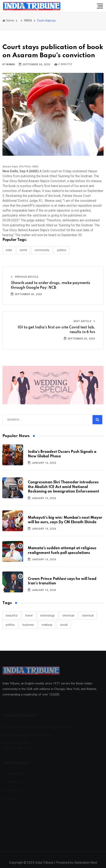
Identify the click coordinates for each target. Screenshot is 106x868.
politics (10, 625)
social (64, 625)
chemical (68, 615)
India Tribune (44, 865)
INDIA (28, 20)
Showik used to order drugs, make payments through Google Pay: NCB (51, 285)
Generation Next (86, 865)
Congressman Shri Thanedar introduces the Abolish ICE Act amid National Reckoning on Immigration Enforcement (63, 487)
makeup (47, 625)
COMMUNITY (42, 250)
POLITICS (62, 250)
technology (47, 615)
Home (8, 20)
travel (29, 615)
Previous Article (25, 277)
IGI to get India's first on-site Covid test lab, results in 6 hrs (56, 330)
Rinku (11, 64)
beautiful (12, 615)
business (28, 625)
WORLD (23, 250)
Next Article (84, 321)
